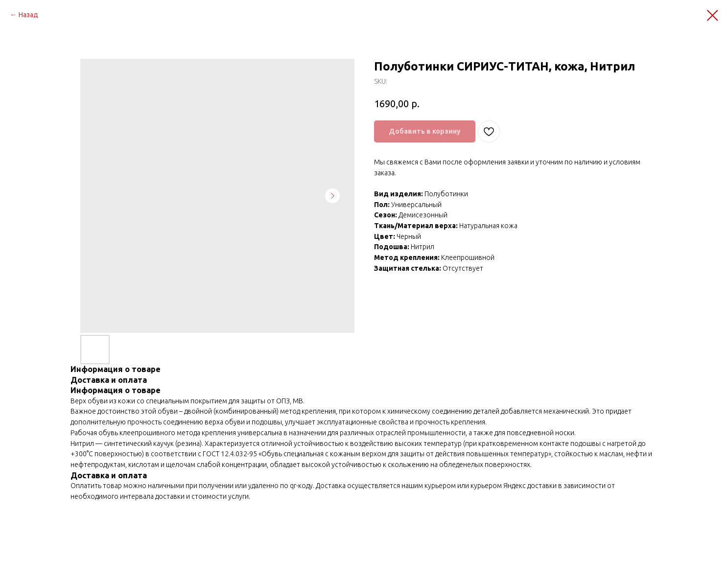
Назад (28, 15)
